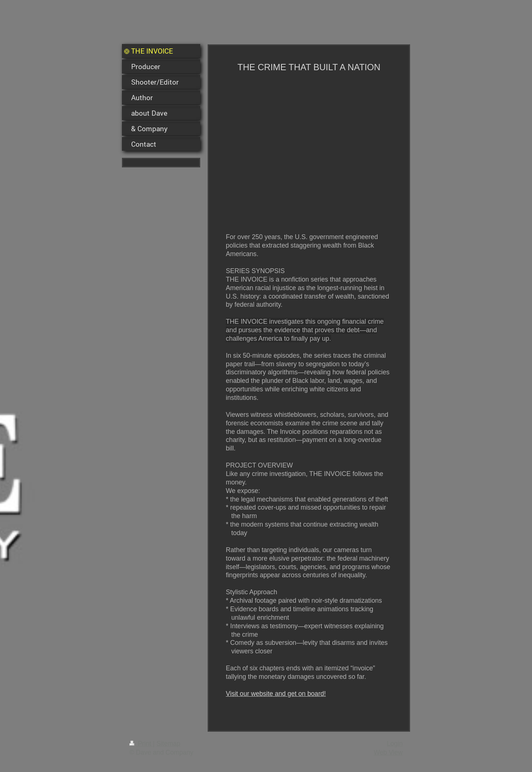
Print (141, 744)
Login (395, 744)
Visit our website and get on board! (276, 694)
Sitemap (168, 744)
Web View (388, 752)
